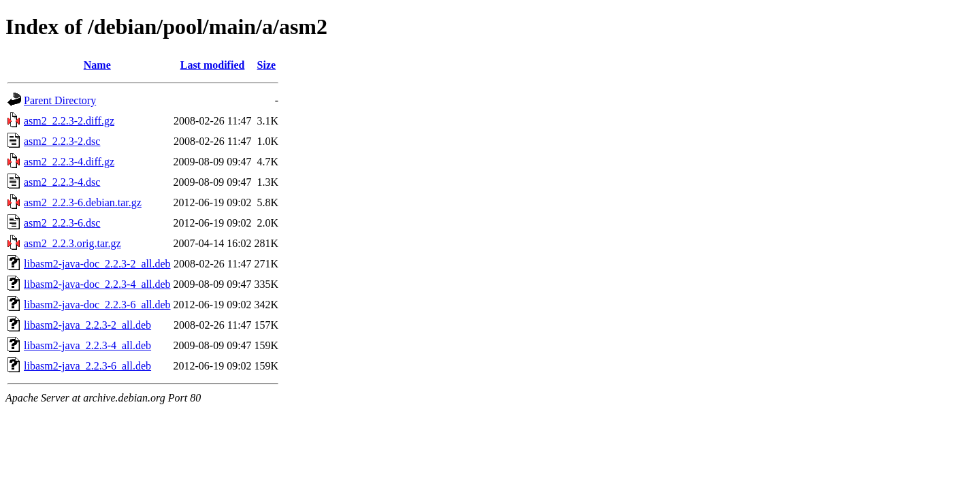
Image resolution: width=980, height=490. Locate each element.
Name (97, 65)
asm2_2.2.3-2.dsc (62, 141)
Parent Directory (60, 100)
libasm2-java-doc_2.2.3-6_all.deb (97, 305)
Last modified (213, 65)
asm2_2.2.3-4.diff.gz (69, 162)
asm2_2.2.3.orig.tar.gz (72, 243)
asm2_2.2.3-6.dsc (62, 223)
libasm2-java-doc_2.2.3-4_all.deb (97, 284)
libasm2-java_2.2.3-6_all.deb (87, 366)
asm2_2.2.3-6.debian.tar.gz (83, 202)
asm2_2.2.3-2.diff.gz (69, 121)
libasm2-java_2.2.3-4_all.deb (87, 345)
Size (267, 65)
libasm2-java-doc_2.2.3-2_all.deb (97, 264)
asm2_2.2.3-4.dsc (62, 182)
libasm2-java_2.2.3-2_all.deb (87, 325)
